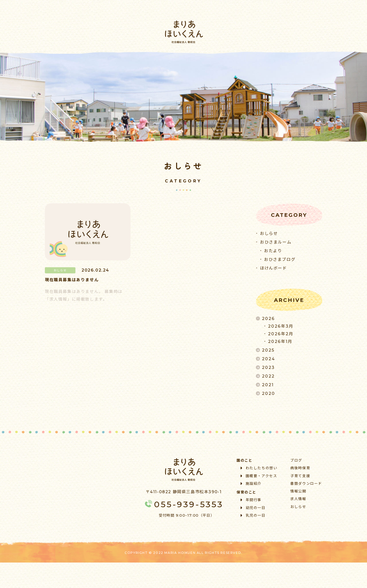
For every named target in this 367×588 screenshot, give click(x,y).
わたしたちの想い (259, 468)
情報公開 (298, 491)
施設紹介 (251, 484)
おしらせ (269, 233)
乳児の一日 (253, 515)
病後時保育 (300, 468)
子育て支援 (300, 476)
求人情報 (298, 499)
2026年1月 (280, 342)
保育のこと (246, 492)
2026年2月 (281, 334)
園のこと (244, 460)
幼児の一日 (253, 508)
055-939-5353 (183, 504)
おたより (273, 251)
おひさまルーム (276, 242)
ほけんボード (273, 268)
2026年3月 (281, 326)
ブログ (296, 460)
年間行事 (251, 500)
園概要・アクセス (259, 476)
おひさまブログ (280, 259)
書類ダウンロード (306, 484)
